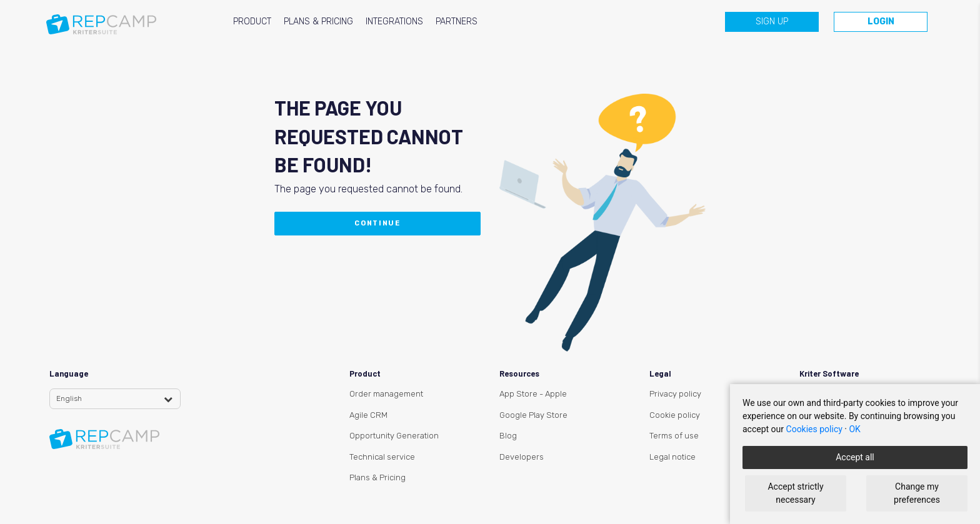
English (69, 398)
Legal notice (672, 457)
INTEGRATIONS (394, 22)
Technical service (382, 457)
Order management (386, 394)
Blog (508, 436)
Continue (377, 223)
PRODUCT (252, 22)
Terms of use (674, 436)
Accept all (855, 457)
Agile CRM (368, 415)
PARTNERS (457, 22)
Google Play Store (533, 415)
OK (854, 429)
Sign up (772, 22)
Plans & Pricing (377, 477)
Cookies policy (814, 429)
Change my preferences (917, 493)
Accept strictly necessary (795, 493)
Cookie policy (675, 415)
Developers (522, 457)
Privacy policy (675, 394)
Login (881, 22)
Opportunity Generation (394, 436)
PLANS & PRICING (318, 22)
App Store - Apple (533, 394)
